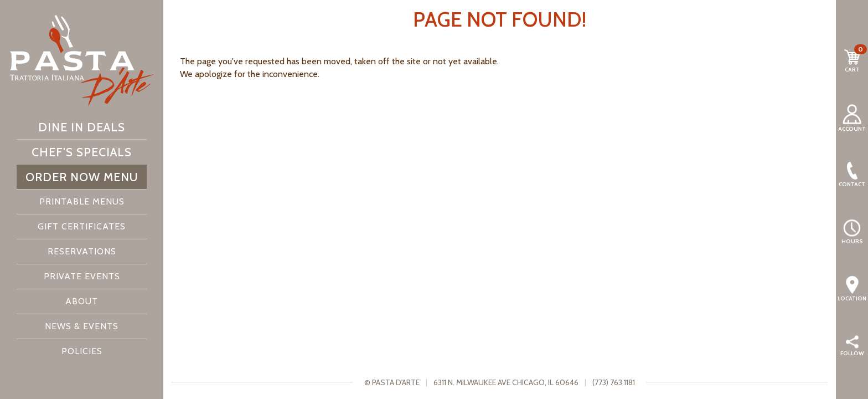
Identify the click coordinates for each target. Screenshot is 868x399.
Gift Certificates (82, 226)
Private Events (82, 276)
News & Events (82, 326)
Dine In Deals (82, 127)
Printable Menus (82, 201)
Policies (82, 351)
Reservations (82, 251)
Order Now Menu (82, 177)
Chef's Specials (82, 152)
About (82, 301)
